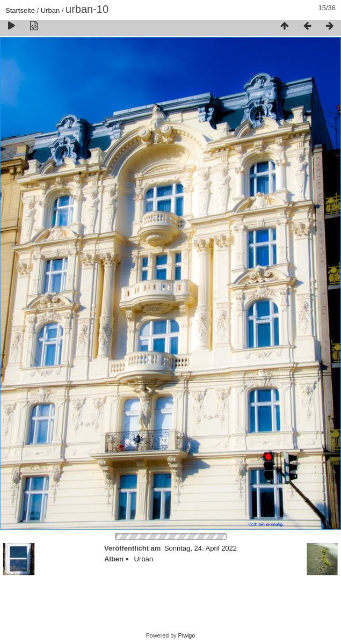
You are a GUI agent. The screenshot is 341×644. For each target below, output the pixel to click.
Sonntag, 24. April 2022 (201, 548)
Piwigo (187, 635)
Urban (50, 10)
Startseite (20, 10)
